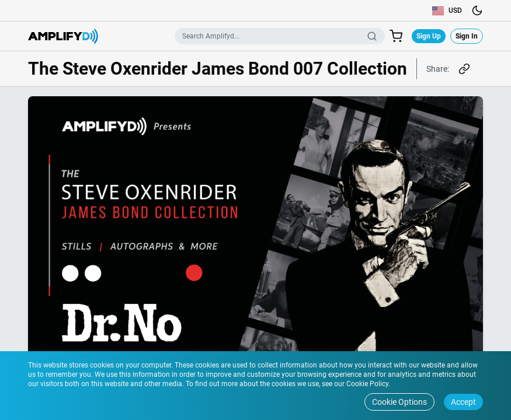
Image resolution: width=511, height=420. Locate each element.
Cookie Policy (366, 384)
